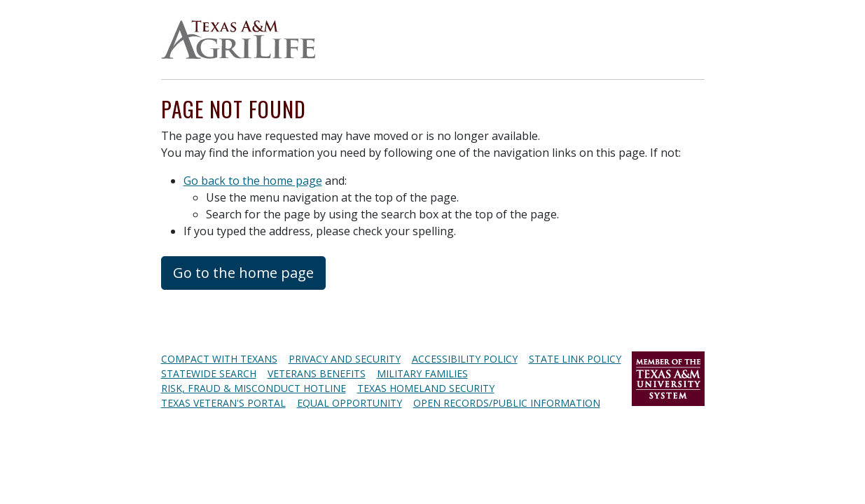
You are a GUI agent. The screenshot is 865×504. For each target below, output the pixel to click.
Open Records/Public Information (507, 403)
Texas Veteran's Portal (223, 403)
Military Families (422, 373)
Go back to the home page (253, 181)
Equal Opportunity (350, 403)
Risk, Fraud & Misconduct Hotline (254, 388)
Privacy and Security (345, 359)
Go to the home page (243, 273)
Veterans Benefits (317, 373)
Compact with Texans (219, 359)
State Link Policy (575, 359)
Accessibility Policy (465, 359)
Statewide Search (209, 373)
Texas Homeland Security (426, 388)
